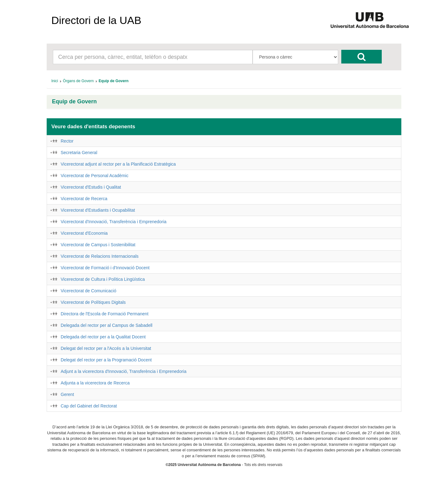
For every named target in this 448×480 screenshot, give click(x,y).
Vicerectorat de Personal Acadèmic (95, 176)
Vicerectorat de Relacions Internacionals (100, 256)
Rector (67, 141)
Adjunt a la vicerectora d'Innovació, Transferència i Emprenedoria (124, 371)
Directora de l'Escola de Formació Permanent (105, 314)
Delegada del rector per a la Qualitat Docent (103, 337)
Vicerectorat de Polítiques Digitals (93, 302)
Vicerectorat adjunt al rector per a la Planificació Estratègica (118, 164)
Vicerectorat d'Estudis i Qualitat (91, 187)
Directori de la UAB (96, 20)
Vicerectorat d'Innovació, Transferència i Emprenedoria (114, 222)
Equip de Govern (74, 102)
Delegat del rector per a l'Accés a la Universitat (106, 348)
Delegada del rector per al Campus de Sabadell (107, 325)
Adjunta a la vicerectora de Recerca (95, 383)
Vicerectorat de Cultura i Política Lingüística (103, 279)
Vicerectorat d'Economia (84, 233)
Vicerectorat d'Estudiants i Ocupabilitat (98, 210)
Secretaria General (79, 153)
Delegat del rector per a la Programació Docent (106, 360)
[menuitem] (55, 81)
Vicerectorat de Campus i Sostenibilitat (98, 245)
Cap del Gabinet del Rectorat (89, 406)
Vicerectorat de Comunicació (89, 291)
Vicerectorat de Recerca (84, 199)
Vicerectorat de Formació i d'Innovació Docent (105, 268)
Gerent (67, 394)
